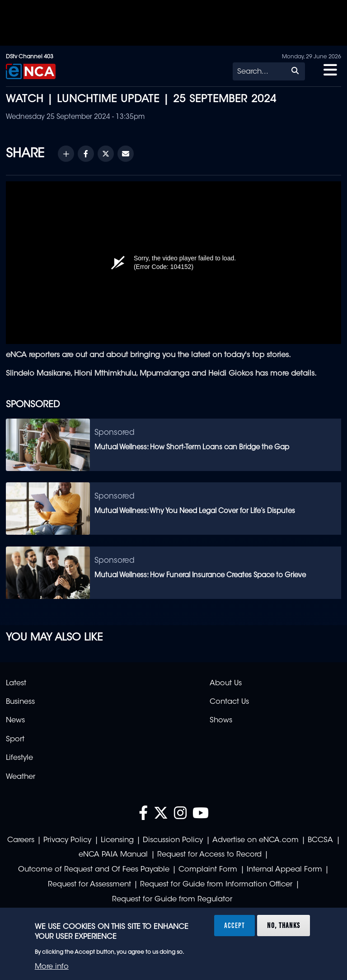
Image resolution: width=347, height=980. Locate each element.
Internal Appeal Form (284, 870)
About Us (226, 683)
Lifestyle (19, 758)
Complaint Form (208, 870)
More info (52, 967)
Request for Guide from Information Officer (216, 885)
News (15, 721)
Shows (221, 721)
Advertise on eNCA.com (256, 840)
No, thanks (284, 925)
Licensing (117, 840)
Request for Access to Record (209, 855)
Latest (16, 683)
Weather (21, 777)
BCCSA (320, 840)
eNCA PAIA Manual (113, 855)
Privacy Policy (67, 840)
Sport (15, 740)
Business (20, 702)
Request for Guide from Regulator (172, 900)
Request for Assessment (89, 885)
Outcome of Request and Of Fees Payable (94, 870)
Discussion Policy (173, 840)
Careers (21, 840)
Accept (234, 925)
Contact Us (229, 702)
